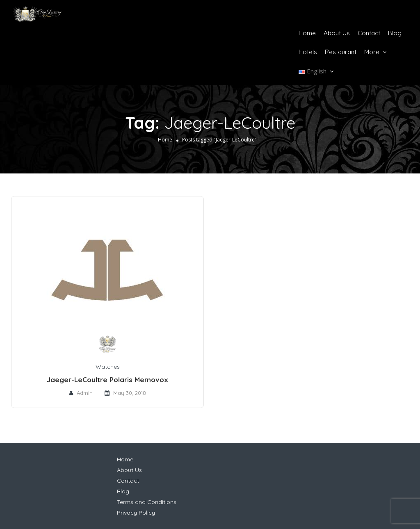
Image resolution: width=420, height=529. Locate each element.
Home (307, 33)
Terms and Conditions (147, 502)
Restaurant (341, 52)
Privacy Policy (136, 513)
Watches (108, 367)
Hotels (308, 52)
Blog (395, 33)
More (372, 52)
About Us (337, 33)
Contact (369, 33)
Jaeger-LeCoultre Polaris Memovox (107, 380)
